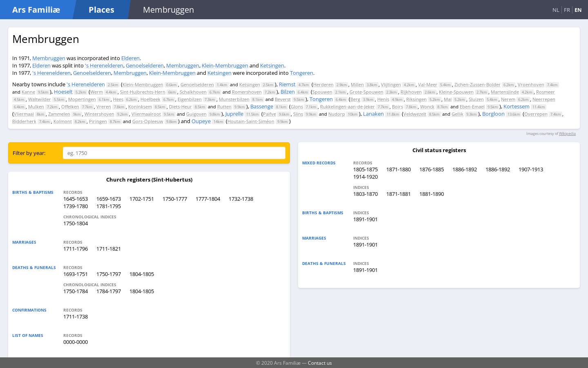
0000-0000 (76, 342)
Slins (298, 114)
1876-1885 (432, 169)
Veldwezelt (415, 114)
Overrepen (536, 114)
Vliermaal (24, 114)
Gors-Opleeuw (148, 121)
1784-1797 (109, 291)
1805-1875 (365, 169)
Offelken (70, 107)
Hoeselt (63, 92)
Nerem (508, 99)
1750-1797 (109, 274)
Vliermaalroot (146, 114)
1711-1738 (76, 316)
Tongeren (302, 73)
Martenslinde (505, 92)
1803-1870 (365, 194)
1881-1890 (432, 194)
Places (101, 10)
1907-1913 (531, 169)
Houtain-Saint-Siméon (251, 121)
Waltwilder (40, 99)
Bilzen (288, 92)
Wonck (427, 107)
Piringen (98, 121)
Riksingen (416, 99)
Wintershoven (99, 114)
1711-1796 (76, 249)
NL (556, 10)
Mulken (36, 107)
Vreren (104, 107)
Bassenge (262, 106)
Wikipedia (567, 134)
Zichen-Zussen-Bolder (478, 84)
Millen (357, 84)
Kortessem (517, 106)
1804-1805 (142, 274)
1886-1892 (465, 169)
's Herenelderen (104, 65)
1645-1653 (76, 199)
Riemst (287, 84)
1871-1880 (399, 169)
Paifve (269, 114)
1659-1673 (109, 199)
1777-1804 (208, 199)
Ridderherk (24, 121)
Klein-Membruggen (225, 65)
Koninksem (140, 107)
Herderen (323, 84)
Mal (448, 99)
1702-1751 (142, 199)
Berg (355, 99)
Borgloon (493, 114)
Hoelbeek (150, 99)
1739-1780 (76, 206)
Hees (118, 99)
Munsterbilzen (234, 99)
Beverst (283, 99)
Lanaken (373, 114)
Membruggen (49, 58)
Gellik (458, 114)
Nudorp (337, 114)
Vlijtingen (391, 84)
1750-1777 (175, 199)
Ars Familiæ (36, 10)
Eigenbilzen (190, 99)
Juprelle (234, 114)
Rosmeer (546, 92)
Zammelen (59, 114)
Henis (383, 99)
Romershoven (247, 92)
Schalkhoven (193, 92)
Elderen (130, 58)
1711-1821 (109, 249)
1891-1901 (365, 219)
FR (567, 10)
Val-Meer (428, 84)
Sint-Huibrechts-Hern (143, 92)
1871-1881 (399, 194)
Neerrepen (544, 99)
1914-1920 (365, 177)
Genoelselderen (145, 65)
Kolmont (63, 121)
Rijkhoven (411, 92)
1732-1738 (241, 199)
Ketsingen (272, 65)
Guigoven (196, 114)
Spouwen (322, 92)
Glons (297, 107)
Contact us (320, 363)
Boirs (398, 107)
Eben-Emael (472, 107)
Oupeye (201, 121)
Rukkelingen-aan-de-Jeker (347, 107)
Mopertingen (82, 99)
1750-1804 (76, 223)
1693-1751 (76, 274)
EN (578, 10)
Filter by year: (29, 153)
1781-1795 (109, 206)
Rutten (224, 107)
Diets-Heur (180, 107)
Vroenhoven (531, 84)
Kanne (28, 92)
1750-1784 (76, 291)
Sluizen (476, 99)
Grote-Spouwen (366, 92)
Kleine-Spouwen (456, 92)
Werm (97, 92)
